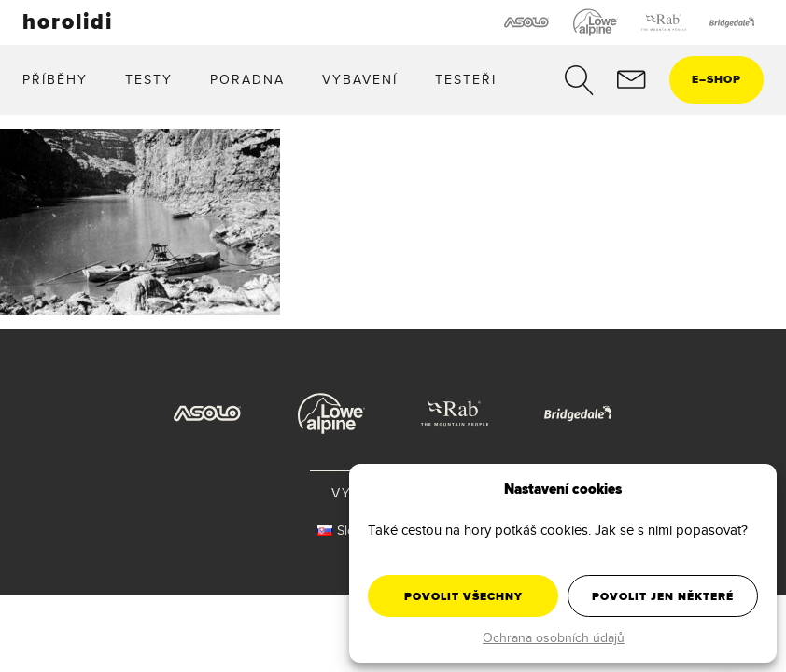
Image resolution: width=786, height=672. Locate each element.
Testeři (466, 79)
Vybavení (360, 79)
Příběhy (55, 79)
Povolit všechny (463, 596)
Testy (149, 79)
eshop (716, 79)
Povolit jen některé (663, 596)
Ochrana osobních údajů (554, 637)
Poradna (247, 79)
